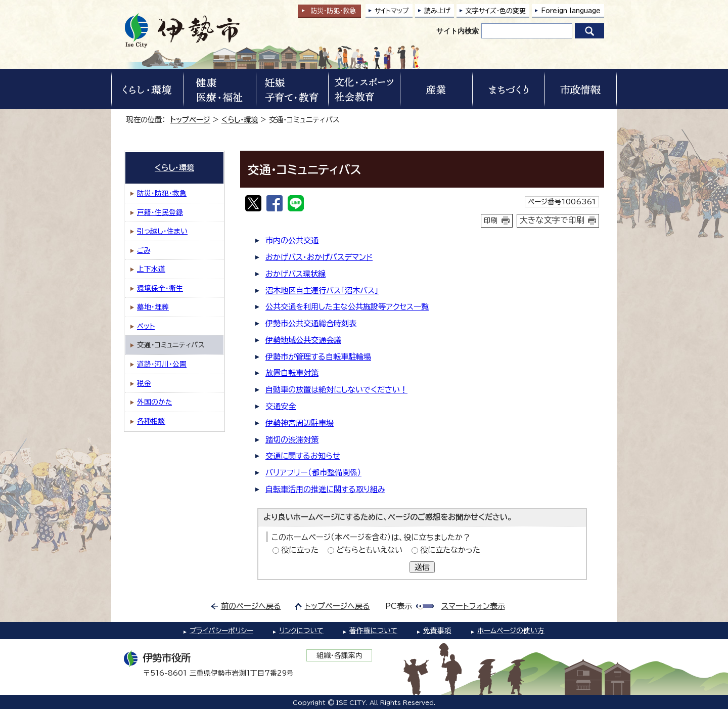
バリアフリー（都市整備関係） (313, 473)
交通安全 (281, 406)
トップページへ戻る (337, 606)
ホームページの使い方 (511, 631)
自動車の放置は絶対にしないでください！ (336, 390)
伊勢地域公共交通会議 (303, 340)
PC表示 (399, 606)
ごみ (144, 250)
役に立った (300, 550)
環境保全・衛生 (160, 288)
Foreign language (571, 11)
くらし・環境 (240, 120)
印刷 (491, 220)
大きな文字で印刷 (552, 220)
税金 (144, 383)
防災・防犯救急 (333, 11)
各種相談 (151, 421)
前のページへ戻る (251, 606)
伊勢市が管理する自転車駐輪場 (318, 357)
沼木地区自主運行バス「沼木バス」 (322, 291)
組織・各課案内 (339, 655)
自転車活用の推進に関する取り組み (325, 489)
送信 (422, 567)
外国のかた (154, 402)
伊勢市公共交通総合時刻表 (311, 323)
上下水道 (151, 269)
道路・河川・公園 (162, 364)
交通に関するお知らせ (303, 456)
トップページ (190, 120)
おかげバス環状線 (295, 274)
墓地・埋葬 (153, 307)
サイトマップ (392, 11)
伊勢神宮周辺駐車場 (300, 423)
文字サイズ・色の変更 (496, 11)
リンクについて (301, 631)
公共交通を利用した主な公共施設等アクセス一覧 (347, 307)
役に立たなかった (450, 550)
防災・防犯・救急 (162, 193)
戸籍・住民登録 (160, 212)
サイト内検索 (458, 31)
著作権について (373, 631)
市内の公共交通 (292, 240)
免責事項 (437, 631)
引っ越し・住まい (162, 231)
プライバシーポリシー (221, 631)
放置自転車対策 (292, 373)
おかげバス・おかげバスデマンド (319, 257)
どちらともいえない (369, 550)
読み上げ (437, 11)
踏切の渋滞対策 (292, 440)
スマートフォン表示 (473, 606)
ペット (146, 326)
